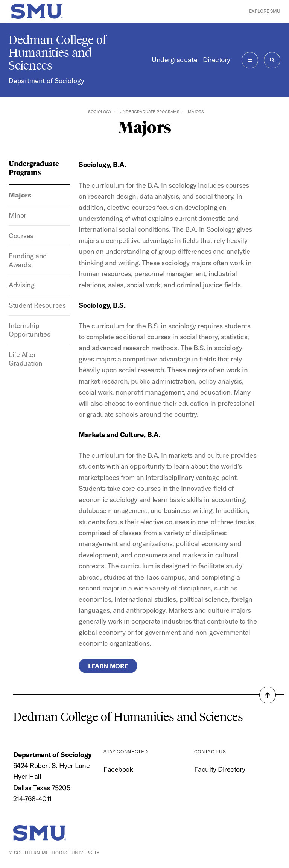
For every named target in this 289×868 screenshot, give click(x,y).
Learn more (108, 666)
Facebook (118, 769)
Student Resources (37, 305)
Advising (21, 285)
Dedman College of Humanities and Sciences (58, 53)
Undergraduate (174, 60)
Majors (20, 195)
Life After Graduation (25, 359)
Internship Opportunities (29, 330)
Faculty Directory (220, 769)
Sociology (100, 112)
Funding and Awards (28, 260)
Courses (21, 236)
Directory (217, 60)
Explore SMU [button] (265, 11)
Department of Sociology (46, 81)
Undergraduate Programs (150, 112)
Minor (17, 215)
